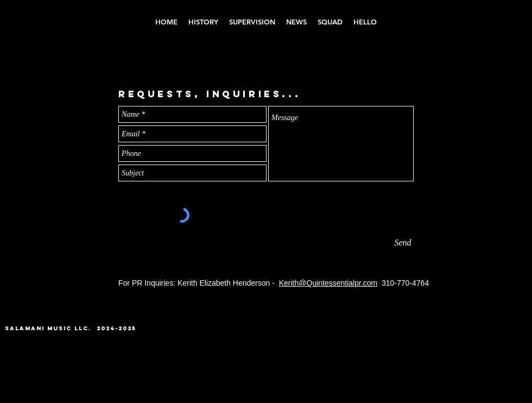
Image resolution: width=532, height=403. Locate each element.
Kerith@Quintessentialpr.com (328, 283)
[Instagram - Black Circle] (455, 334)
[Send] (403, 243)
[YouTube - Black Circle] (474, 334)
